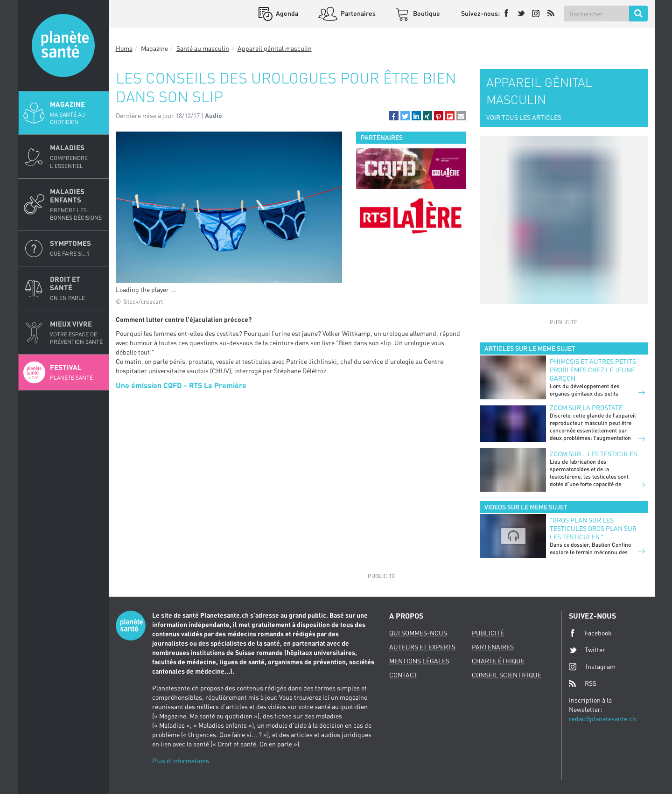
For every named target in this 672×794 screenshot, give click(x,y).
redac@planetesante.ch (602, 719)
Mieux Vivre (77, 333)
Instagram (592, 666)
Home (124, 48)
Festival (77, 372)
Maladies (77, 156)
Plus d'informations (181, 761)
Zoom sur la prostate (586, 407)
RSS (583, 683)
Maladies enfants (77, 204)
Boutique (426, 13)
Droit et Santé (77, 288)
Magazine (77, 113)
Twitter (587, 650)
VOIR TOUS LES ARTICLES (524, 117)
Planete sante (63, 45)
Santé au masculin (203, 48)
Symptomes (77, 248)
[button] (394, 116)
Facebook (590, 633)
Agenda (286, 13)
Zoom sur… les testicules (593, 454)
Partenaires (357, 13)
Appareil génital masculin (275, 48)
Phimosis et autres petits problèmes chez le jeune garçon (593, 370)
